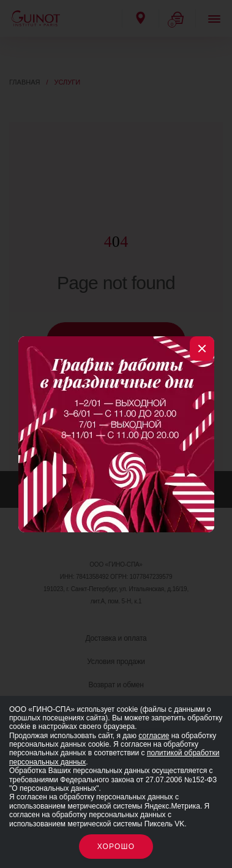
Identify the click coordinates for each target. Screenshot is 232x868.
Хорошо (116, 847)
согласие (154, 736)
